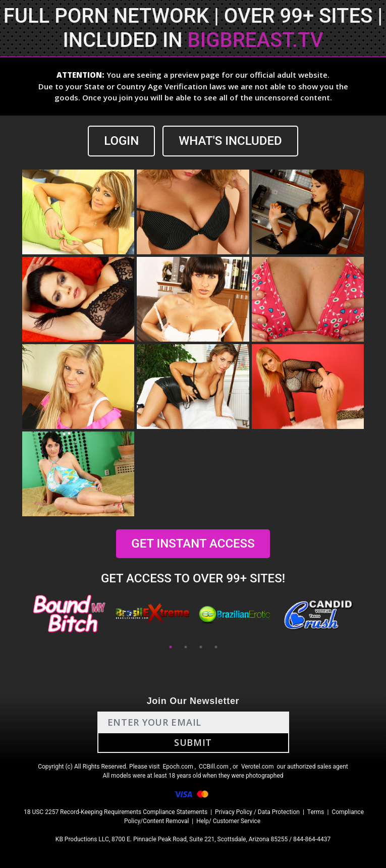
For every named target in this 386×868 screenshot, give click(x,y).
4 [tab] (216, 647)
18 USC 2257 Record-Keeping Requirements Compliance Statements (116, 812)
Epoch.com (178, 767)
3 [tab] (201, 647)
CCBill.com (214, 767)
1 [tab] (171, 647)
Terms (316, 812)
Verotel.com (258, 767)
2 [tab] (186, 647)
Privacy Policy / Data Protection (257, 812)
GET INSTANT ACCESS (193, 544)
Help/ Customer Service (228, 821)
